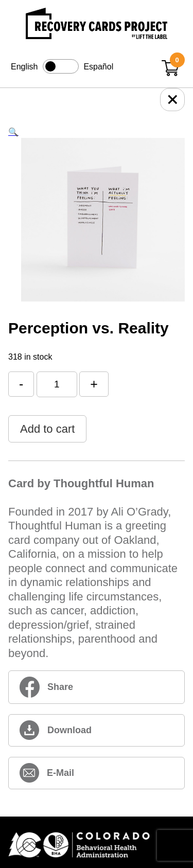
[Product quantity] (57, 384)
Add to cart (47, 429)
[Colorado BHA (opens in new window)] (97, 846)
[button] (13, 132)
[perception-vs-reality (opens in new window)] (97, 730)
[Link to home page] (97, 25)
